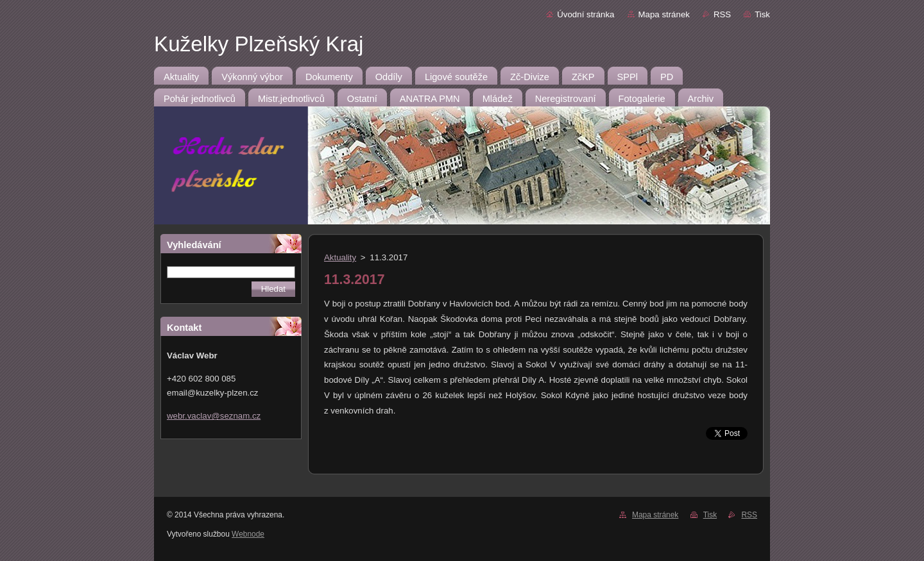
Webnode (248, 534)
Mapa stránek (664, 14)
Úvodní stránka (586, 14)
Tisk (762, 14)
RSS (722, 14)
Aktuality (340, 257)
